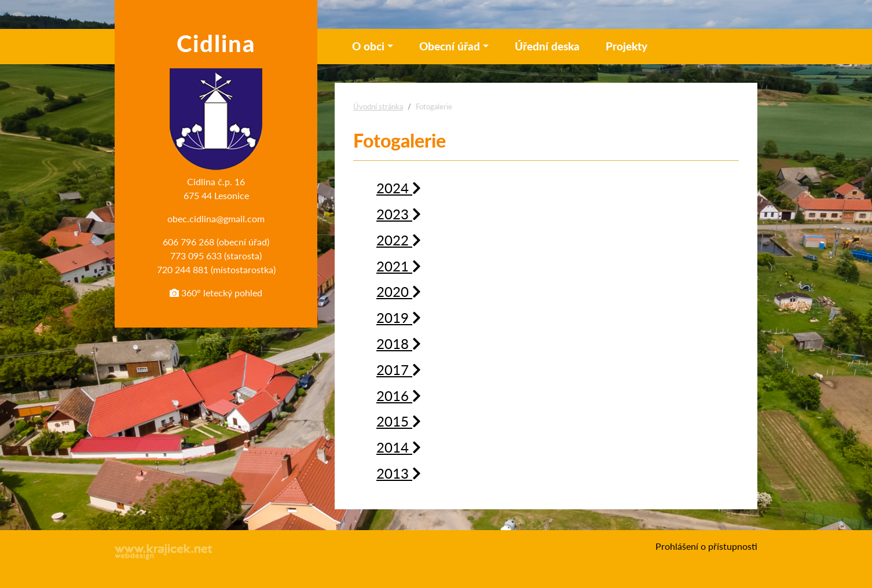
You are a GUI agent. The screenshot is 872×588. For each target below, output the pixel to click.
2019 (399, 317)
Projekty (626, 46)
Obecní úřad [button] (450, 46)
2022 (399, 240)
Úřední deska (547, 46)
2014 (399, 447)
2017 (399, 369)
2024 (399, 188)
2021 (399, 266)
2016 (399, 395)
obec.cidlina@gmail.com (216, 218)
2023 (399, 214)
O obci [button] (368, 46)
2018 (399, 343)
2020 (399, 291)
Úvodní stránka (378, 106)
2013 (399, 473)
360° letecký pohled (216, 293)
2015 (399, 421)
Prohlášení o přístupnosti (706, 546)
